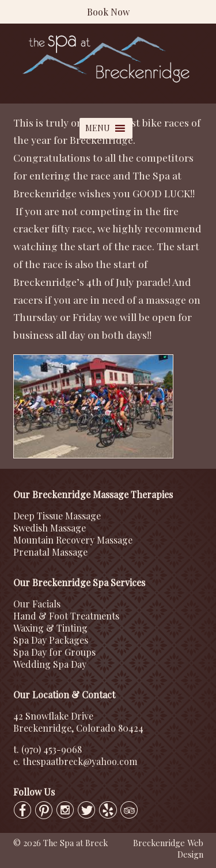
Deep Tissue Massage (57, 516)
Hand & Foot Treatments (66, 616)
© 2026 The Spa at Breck (60, 843)
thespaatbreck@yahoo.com (80, 761)
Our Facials (37, 604)
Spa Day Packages (51, 640)
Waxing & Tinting (50, 628)
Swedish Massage (50, 528)
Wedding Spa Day (50, 664)
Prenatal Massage (50, 552)
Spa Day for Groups (54, 652)
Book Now (108, 12)
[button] (98, 128)
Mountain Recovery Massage (73, 540)
